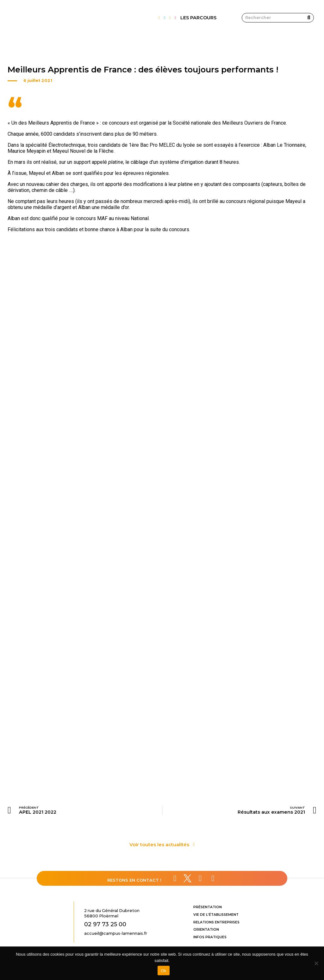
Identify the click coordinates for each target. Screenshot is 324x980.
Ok (163, 971)
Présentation (208, 907)
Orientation (206, 930)
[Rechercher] (309, 18)
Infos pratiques (210, 937)
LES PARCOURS (198, 18)
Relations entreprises (216, 922)
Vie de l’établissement (216, 915)
